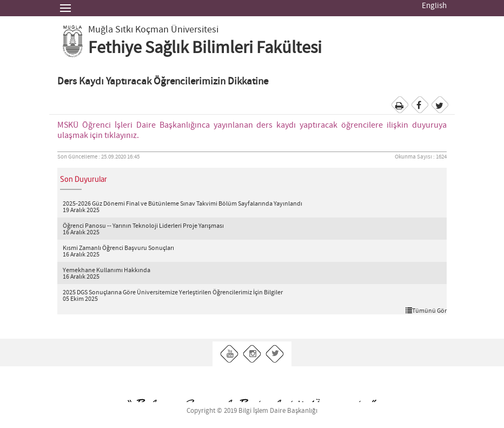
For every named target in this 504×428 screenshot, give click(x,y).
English (434, 6)
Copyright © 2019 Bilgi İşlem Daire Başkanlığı (252, 411)
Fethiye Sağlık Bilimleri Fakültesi (205, 48)
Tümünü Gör (426, 311)
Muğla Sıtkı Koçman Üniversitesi (153, 30)
